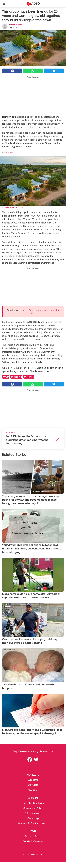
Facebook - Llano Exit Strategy (13, 207)
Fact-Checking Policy (33, 803)
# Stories (29, 377)
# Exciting (16, 377)
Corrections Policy (33, 808)
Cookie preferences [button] (33, 841)
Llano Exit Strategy (28, 310)
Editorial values (33, 813)
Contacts (33, 785)
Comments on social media (33, 823)
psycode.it (33, 790)
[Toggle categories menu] (4, 4)
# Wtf (6, 377)
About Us (33, 780)
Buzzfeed (9, 152)
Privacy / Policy (33, 836)
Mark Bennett (17, 25)
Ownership (33, 818)
